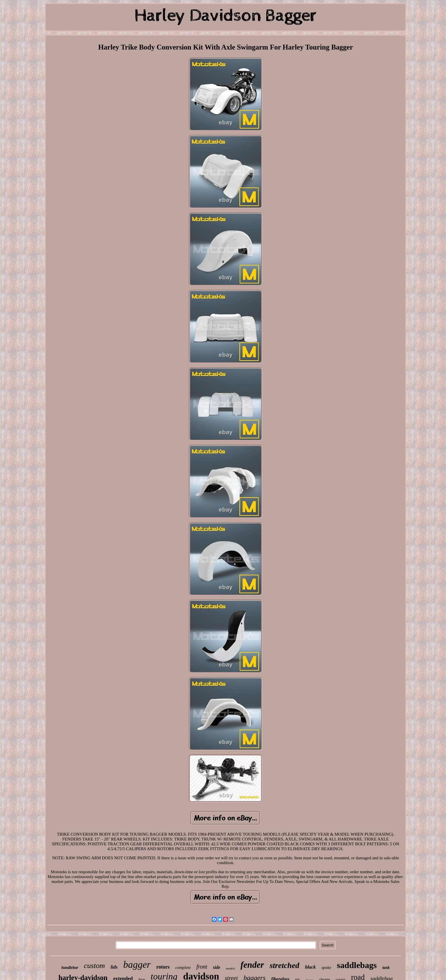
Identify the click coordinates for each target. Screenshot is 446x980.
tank (386, 968)
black (310, 967)
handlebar (70, 968)
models (230, 968)
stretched (284, 965)
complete (183, 967)
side (217, 967)
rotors (163, 967)
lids (114, 967)
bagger (137, 964)
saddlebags (357, 965)
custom (94, 966)
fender (252, 965)
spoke (326, 967)
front (202, 967)
